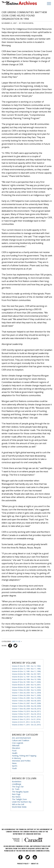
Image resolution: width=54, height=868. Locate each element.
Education (16, 748)
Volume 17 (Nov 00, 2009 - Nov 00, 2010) (26, 709)
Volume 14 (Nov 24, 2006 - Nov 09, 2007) (26, 701)
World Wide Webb (19, 807)
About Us (35, 864)
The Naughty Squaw (20, 792)
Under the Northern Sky (22, 802)
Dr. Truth (16, 789)
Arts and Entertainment (21, 738)
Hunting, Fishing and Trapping (24, 756)
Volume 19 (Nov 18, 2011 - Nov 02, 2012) (26, 714)
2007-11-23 (16, 641)
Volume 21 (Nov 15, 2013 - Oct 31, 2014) (26, 719)
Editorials (16, 745)
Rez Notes (16, 797)
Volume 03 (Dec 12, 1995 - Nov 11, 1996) (26, 671)
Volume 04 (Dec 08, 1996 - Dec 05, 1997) (26, 674)
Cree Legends (18, 743)
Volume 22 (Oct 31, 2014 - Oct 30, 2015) (26, 722)
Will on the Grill (18, 804)
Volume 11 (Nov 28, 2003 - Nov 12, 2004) (26, 693)
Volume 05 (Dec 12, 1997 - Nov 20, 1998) (26, 677)
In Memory (16, 758)
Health (15, 753)
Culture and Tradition (21, 740)
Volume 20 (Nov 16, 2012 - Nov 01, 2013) (26, 717)
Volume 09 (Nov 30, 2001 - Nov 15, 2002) (26, 687)
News (14, 763)
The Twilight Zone (19, 799)
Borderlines (17, 782)
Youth (14, 768)
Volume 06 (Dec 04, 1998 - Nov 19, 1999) (26, 679)
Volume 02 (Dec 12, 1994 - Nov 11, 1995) (26, 669)
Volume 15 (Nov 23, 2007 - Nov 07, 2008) (26, 703)
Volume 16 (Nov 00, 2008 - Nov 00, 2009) (26, 706)
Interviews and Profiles (21, 761)
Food (14, 751)
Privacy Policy (24, 864)
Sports (15, 766)
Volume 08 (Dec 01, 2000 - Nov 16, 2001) (26, 685)
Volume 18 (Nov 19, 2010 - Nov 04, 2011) (26, 711)
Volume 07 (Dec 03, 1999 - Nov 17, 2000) (26, 682)
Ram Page (16, 794)
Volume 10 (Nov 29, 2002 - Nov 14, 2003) (26, 690)
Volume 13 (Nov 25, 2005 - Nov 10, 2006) (26, 698)
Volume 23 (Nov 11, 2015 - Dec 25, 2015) (26, 725)
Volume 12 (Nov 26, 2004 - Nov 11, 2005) (26, 695)
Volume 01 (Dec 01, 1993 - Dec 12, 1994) (26, 666)
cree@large (17, 784)
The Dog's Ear (18, 787)
